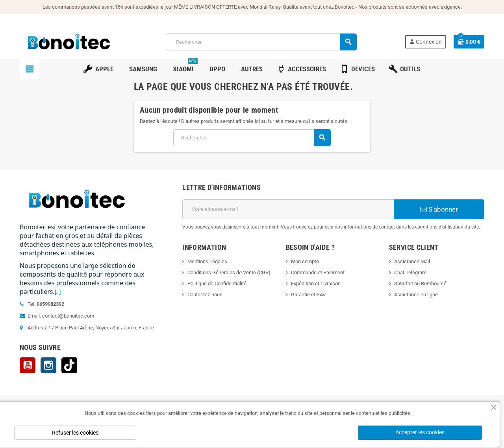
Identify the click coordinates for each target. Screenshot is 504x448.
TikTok (69, 365)
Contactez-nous (205, 295)
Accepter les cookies (420, 432)
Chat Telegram (410, 272)
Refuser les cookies (75, 433)
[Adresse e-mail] (288, 209)
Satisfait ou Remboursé (420, 283)
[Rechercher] (261, 42)
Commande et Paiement (318, 272)
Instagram (48, 365)
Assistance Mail (412, 261)
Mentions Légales (207, 261)
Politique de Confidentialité (217, 283)
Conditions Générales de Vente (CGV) (229, 272)
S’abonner (439, 209)
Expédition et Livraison (316, 283)
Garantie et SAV (308, 295)
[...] (58, 292)
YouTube (28, 365)
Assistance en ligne (416, 295)
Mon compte (305, 261)
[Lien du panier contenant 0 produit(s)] (469, 42)
